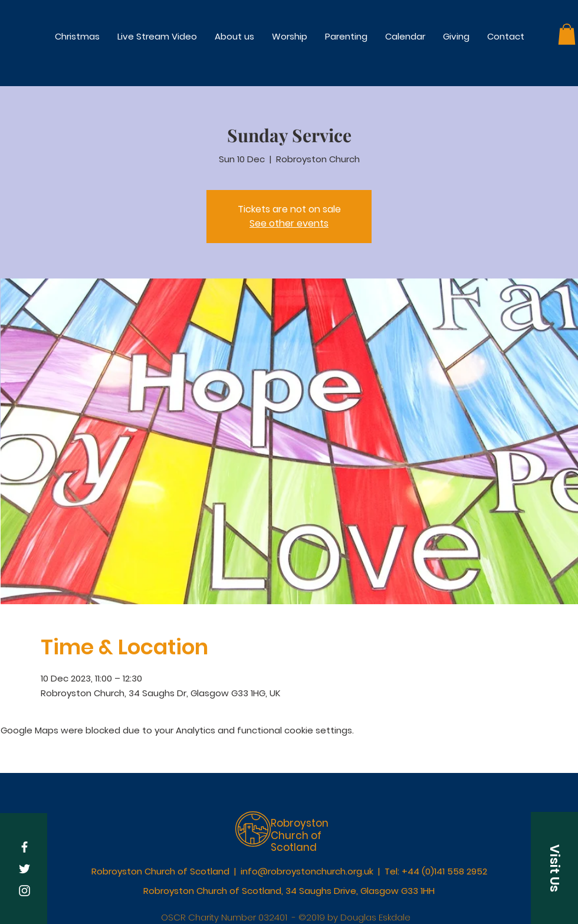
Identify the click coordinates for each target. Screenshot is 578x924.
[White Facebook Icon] (24, 847)
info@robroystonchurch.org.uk (307, 871)
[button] (290, 36)
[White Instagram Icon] (24, 891)
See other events (289, 223)
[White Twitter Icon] (24, 869)
